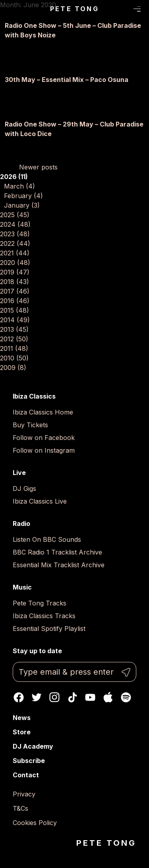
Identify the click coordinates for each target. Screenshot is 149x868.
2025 (15, 215)
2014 (15, 320)
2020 (15, 263)
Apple (108, 697)
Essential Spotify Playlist (49, 629)
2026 (14, 177)
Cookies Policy (35, 823)
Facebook (19, 697)
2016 (15, 301)
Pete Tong (74, 9)
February (23, 196)
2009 (13, 368)
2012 (14, 339)
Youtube (90, 697)
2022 (15, 243)
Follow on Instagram (44, 450)
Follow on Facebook (44, 438)
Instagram (54, 697)
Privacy (24, 794)
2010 (14, 358)
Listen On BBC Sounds (47, 539)
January (22, 205)
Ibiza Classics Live (40, 501)
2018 (15, 282)
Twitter (37, 697)
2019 (15, 272)
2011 (14, 348)
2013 (14, 329)
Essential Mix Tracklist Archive (59, 565)
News (22, 718)
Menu (137, 9)
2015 (15, 310)
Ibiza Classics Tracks (44, 616)
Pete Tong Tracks (40, 603)
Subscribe (29, 761)
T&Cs (20, 808)
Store (22, 732)
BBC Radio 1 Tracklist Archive (57, 552)
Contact (26, 775)
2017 (15, 291)
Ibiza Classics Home (43, 412)
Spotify (126, 697)
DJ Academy (33, 746)
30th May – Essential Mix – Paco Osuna (67, 80)
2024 (15, 224)
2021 (15, 253)
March (19, 186)
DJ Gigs (24, 488)
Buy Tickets (30, 425)
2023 (15, 234)
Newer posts (38, 167)
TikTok (72, 697)
